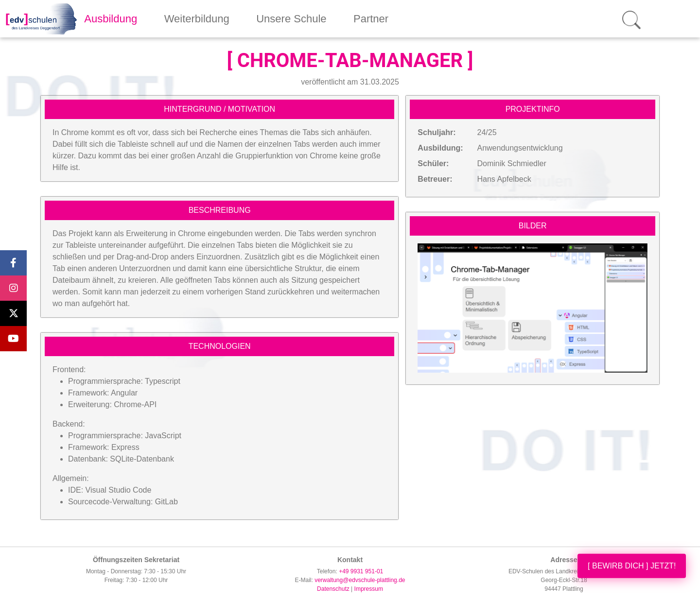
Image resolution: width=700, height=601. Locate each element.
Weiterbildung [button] (197, 19)
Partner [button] (371, 19)
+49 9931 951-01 (361, 571)
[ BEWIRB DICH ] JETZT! (632, 566)
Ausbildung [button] (111, 19)
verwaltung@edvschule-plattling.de (360, 580)
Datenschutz (333, 589)
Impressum (369, 589)
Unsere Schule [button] (291, 19)
